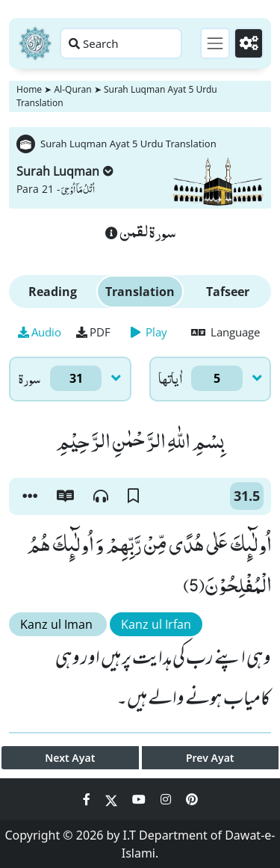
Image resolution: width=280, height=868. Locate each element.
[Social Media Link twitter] (113, 799)
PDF (93, 332)
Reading (53, 292)
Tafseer (228, 292)
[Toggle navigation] (215, 43)
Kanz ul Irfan (156, 624)
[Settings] (249, 43)
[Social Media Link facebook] (88, 799)
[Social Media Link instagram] (167, 799)
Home (29, 89)
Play (149, 332)
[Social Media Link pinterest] (192, 799)
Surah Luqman (65, 171)
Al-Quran (72, 89)
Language (225, 332)
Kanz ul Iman (58, 624)
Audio (40, 332)
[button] (30, 496)
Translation (140, 292)
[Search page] (121, 43)
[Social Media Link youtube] (140, 799)
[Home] (35, 43)
